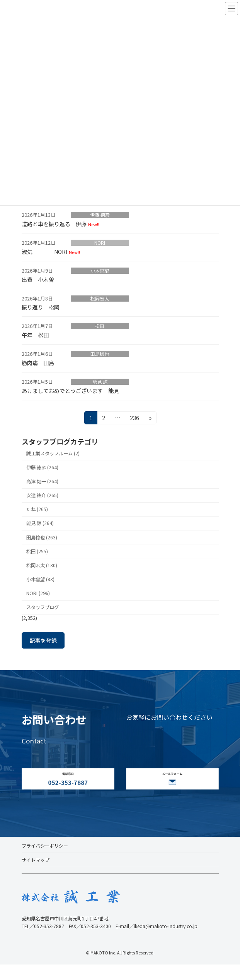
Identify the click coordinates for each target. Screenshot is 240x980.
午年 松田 (35, 335)
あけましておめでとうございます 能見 (70, 391)
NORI (100, 243)
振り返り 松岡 (41, 307)
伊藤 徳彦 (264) (42, 467)
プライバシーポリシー (45, 845)
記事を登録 (43, 640)
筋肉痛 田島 (38, 363)
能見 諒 (100, 382)
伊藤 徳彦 (100, 215)
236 (134, 419)
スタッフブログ (43, 607)
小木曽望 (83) (40, 579)
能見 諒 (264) (40, 523)
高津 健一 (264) (42, 481)
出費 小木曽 (38, 280)
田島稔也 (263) (42, 537)
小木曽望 (100, 271)
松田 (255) (37, 551)
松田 (100, 326)
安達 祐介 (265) (42, 495)
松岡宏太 (100, 299)
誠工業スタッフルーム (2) (53, 453)
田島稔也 (100, 354)
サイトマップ (36, 860)
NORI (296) (38, 593)
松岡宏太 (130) (42, 565)
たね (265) (37, 509)
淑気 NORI (44, 252)
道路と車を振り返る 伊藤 (54, 224)
